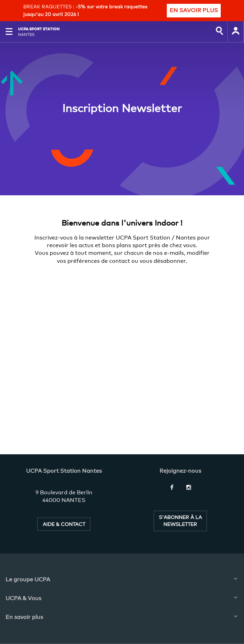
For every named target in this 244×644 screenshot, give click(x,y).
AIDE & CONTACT (64, 524)
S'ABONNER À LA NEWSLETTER (180, 521)
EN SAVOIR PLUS (194, 10)
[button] (9, 32)
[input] (219, 32)
